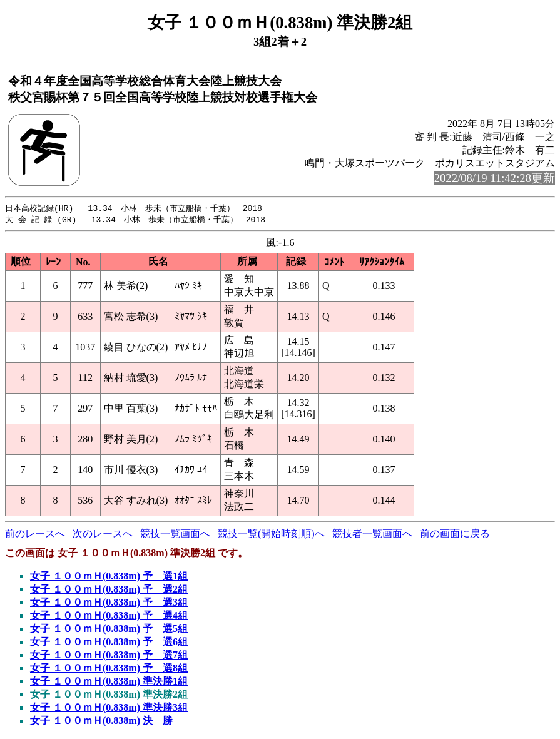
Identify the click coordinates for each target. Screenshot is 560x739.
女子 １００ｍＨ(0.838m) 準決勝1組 (109, 682)
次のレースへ (103, 535)
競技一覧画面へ (175, 535)
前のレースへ (35, 535)
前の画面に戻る (455, 535)
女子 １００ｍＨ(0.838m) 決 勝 (101, 722)
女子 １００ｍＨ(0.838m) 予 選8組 (109, 669)
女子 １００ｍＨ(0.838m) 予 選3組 (109, 604)
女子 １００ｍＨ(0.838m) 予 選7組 (109, 656)
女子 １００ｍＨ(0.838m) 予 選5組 (109, 630)
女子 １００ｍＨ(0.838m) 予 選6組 (109, 643)
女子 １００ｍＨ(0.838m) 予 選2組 (109, 590)
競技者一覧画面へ (372, 535)
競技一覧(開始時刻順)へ (271, 535)
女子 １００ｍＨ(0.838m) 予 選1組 (109, 577)
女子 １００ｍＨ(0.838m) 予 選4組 (109, 617)
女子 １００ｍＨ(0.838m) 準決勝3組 (109, 709)
